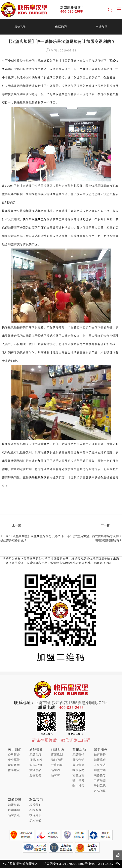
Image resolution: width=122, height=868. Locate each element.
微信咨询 (20, 27)
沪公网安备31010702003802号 (66, 864)
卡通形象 (57, 765)
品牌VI (55, 770)
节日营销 (78, 765)
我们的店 (57, 760)
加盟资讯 (14, 805)
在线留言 (35, 810)
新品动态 (35, 755)
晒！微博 (78, 780)
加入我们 (35, 820)
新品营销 (78, 755)
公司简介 (14, 755)
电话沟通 (61, 27)
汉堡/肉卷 (36, 760)
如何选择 (100, 755)
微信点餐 (78, 770)
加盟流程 (100, 760)
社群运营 (78, 775)
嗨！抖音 (78, 786)
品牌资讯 (14, 815)
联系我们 (35, 805)
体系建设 (14, 770)
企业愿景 (14, 760)
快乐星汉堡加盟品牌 (36, 219)
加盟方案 (100, 770)
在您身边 (100, 765)
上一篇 (17, 525)
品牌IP (55, 775)
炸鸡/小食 (36, 765)
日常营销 (78, 760)
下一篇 (105, 525)
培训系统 (100, 786)
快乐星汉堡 (36, 477)
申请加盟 (100, 780)
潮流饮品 (35, 770)
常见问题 (100, 791)
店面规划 (57, 755)
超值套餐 (35, 775)
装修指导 (100, 775)
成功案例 (14, 810)
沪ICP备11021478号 (104, 864)
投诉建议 (35, 815)
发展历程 (14, 765)
